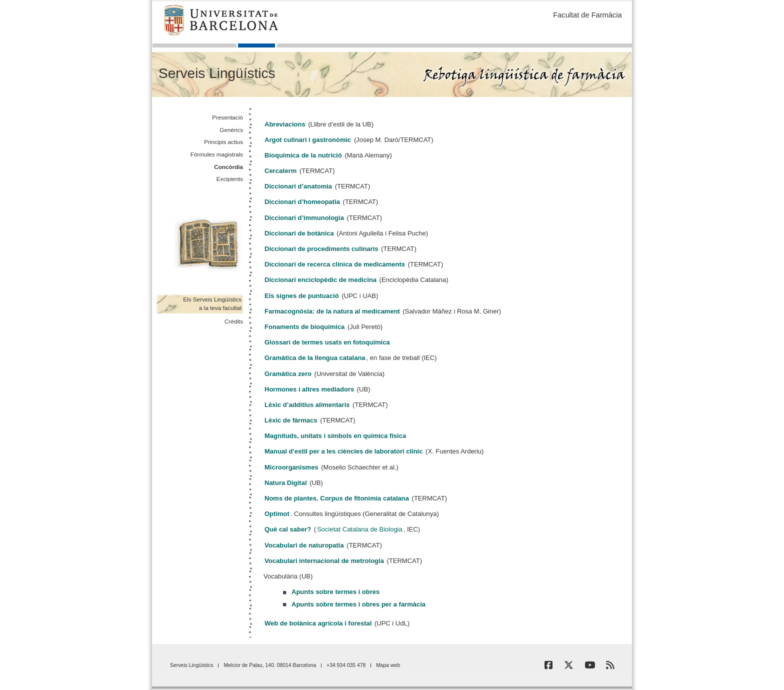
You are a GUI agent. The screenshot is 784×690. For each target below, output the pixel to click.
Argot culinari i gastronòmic (308, 140)
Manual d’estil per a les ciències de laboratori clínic (343, 451)
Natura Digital (286, 483)
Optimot (277, 514)
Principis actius (223, 142)
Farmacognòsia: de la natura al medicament (332, 311)
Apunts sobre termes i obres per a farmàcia (358, 604)
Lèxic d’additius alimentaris (307, 405)
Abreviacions (285, 124)
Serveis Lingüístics (217, 73)
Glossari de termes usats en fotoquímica (327, 342)
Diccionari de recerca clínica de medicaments (335, 264)
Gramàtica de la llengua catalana (315, 358)
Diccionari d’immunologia (304, 218)
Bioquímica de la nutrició (303, 155)
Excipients (230, 179)
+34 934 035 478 (346, 665)
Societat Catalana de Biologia (360, 529)
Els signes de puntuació (302, 296)
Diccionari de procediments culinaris (321, 249)
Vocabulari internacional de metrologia (324, 561)
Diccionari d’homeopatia (302, 202)
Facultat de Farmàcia (587, 15)
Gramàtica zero (288, 374)
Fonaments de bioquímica (304, 327)
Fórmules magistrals (217, 154)
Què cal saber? (288, 529)
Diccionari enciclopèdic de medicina (320, 280)
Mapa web (388, 665)
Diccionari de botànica (299, 233)
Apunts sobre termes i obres (335, 592)
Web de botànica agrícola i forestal (318, 623)
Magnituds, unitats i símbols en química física (335, 436)
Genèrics (231, 130)
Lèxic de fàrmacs (291, 420)
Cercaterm (280, 171)
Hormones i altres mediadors (309, 389)
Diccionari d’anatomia (298, 186)
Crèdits (234, 321)
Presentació (227, 117)
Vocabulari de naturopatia (304, 545)
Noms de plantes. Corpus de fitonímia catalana (337, 498)
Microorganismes (291, 467)
